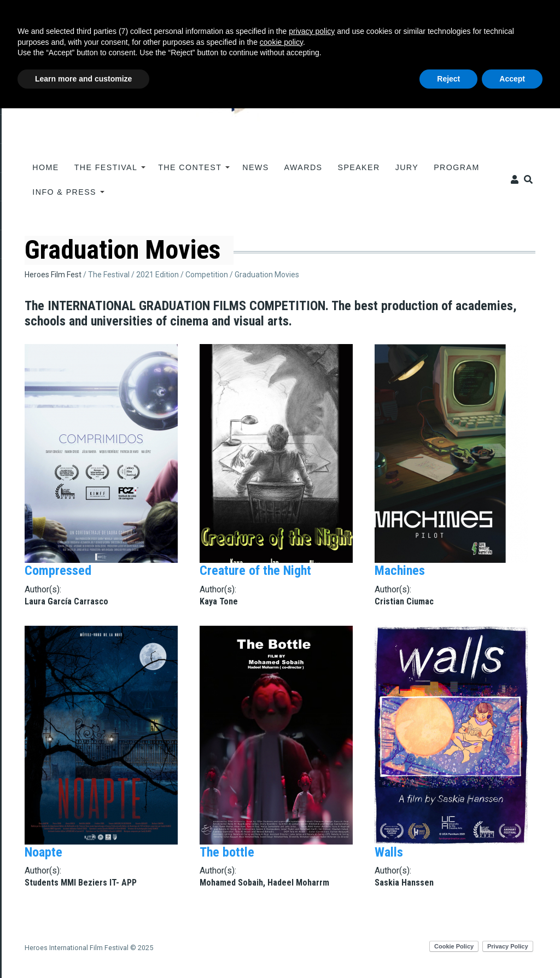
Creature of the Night (255, 570)
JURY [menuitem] (407, 167)
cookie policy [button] (281, 42)
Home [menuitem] (45, 167)
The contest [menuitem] (190, 171)
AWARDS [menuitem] (304, 167)
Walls (389, 852)
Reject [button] (448, 79)
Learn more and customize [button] (83, 79)
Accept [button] (512, 79)
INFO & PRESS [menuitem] (65, 196)
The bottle (227, 852)
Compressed (58, 570)
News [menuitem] (255, 167)
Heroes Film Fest (53, 275)
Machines (400, 570)
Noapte (43, 852)
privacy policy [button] (312, 31)
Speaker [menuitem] (359, 167)
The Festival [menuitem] (106, 171)
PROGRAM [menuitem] (456, 167)
